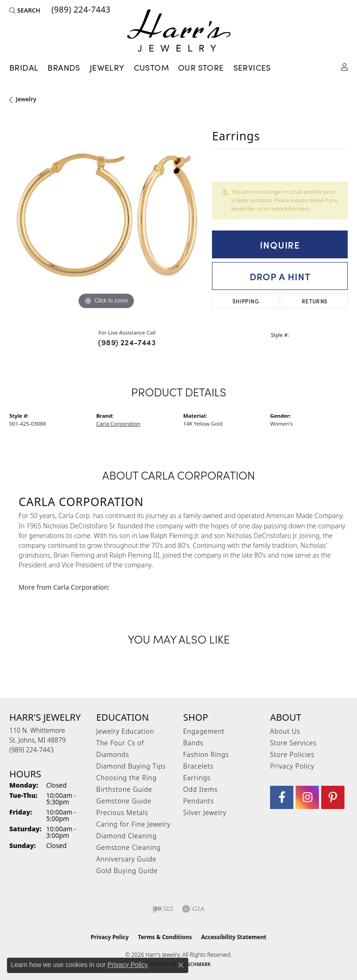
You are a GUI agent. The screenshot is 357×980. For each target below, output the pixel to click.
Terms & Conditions (165, 937)
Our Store (201, 67)
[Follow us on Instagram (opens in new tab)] (307, 797)
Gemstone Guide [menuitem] (124, 801)
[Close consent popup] (181, 965)
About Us (285, 731)
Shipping (246, 301)
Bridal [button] (24, 67)
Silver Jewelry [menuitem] (205, 812)
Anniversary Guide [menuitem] (126, 859)
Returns (315, 301)
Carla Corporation (118, 424)
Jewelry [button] (107, 67)
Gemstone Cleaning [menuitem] (129, 847)
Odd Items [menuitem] (200, 789)
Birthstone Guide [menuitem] (124, 789)
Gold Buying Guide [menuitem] (127, 871)
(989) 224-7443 (127, 342)
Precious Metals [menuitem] (122, 812)
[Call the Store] (32, 750)
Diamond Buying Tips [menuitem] (131, 766)
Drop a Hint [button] (280, 276)
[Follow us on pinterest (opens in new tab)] (333, 797)
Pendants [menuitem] (198, 801)
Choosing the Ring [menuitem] (126, 778)
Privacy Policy (292, 766)
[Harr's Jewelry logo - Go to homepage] (179, 30)
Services (252, 67)
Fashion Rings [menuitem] (206, 754)
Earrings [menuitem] (197, 778)
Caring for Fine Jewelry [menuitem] (133, 824)
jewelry (26, 99)
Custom (151, 67)
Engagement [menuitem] (204, 731)
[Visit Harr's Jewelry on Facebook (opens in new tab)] (282, 797)
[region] (106, 215)
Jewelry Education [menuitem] (125, 731)
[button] (25, 10)
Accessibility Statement (234, 937)
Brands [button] (64, 67)
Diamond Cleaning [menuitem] (126, 836)
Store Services (293, 743)
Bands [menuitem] (193, 743)
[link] (80, 10)
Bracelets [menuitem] (198, 766)
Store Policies (292, 754)
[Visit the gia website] (193, 909)
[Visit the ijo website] (163, 909)
